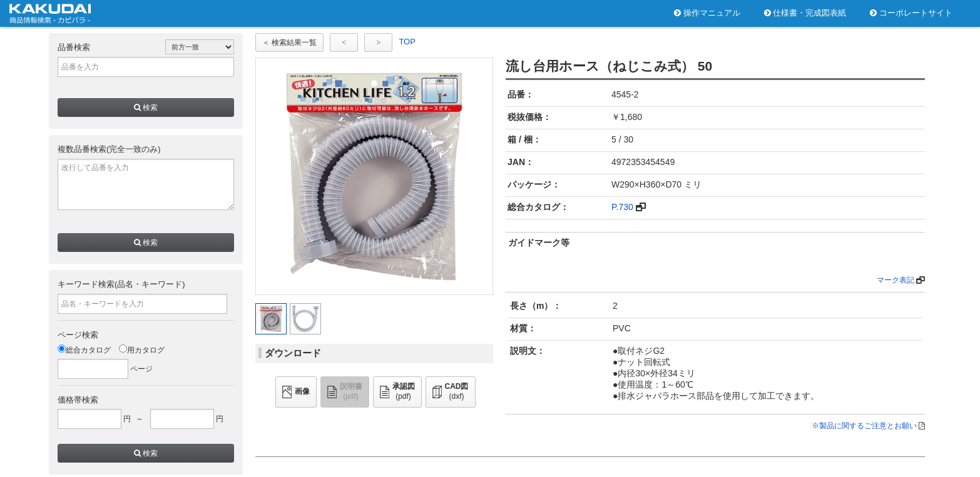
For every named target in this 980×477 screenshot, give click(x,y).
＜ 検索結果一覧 (289, 43)
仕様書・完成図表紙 (805, 13)
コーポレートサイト (911, 13)
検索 (146, 108)
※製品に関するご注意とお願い (864, 426)
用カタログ (142, 350)
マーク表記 (896, 280)
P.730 (622, 207)
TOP (407, 42)
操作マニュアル (707, 13)
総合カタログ (84, 350)
